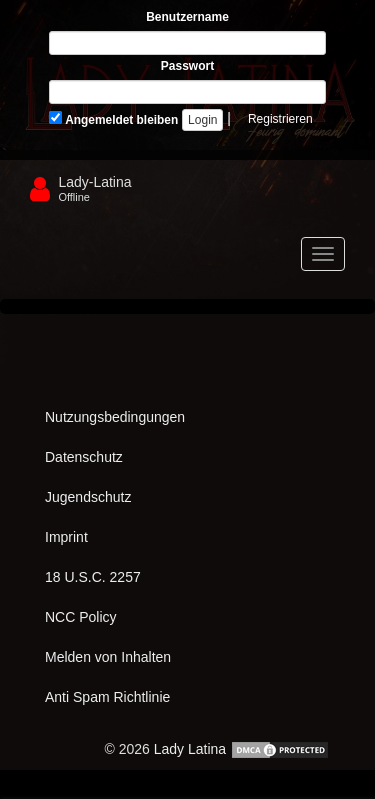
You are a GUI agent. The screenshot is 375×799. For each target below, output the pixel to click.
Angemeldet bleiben (113, 119)
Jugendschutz (88, 497)
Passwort (187, 66)
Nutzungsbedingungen (115, 417)
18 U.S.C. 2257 (93, 577)
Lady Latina (190, 749)
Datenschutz (84, 457)
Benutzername (187, 17)
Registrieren (280, 119)
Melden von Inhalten (108, 657)
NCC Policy (81, 617)
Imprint (66, 537)
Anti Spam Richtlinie (107, 697)
